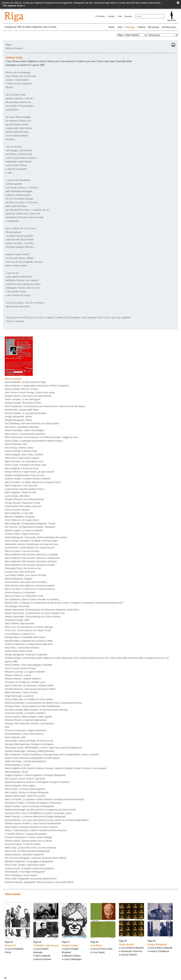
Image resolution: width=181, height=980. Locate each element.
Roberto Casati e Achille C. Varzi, (33, 823)
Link (120, 16)
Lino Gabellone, (33, 599)
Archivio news (169, 27)
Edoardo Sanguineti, (29, 861)
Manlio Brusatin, (21, 692)
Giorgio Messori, (30, 472)
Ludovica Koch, (29, 868)
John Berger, (17, 606)
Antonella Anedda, (17, 620)
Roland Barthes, (24, 734)
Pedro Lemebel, (23, 399)
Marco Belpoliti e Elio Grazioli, (31, 554)
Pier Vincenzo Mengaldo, (35, 858)
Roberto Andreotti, (39, 882)
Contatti (111, 16)
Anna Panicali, (26, 582)
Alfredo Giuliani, (29, 806)
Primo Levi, (29, 627)
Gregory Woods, (28, 396)
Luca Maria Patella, (26, 575)
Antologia (130, 27)
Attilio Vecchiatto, (26, 761)
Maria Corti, (27, 851)
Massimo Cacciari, (25, 672)
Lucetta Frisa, (20, 572)
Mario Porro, (22, 458)
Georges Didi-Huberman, (29, 724)
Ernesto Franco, (22, 534)
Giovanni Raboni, (23, 844)
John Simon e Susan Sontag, (30, 392)
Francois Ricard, (26, 720)
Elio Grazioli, (30, 527)
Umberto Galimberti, (29, 644)
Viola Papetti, (25, 872)
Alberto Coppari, (24, 530)
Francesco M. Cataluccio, (25, 682)
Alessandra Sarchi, (43, 748)
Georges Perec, (32, 706)
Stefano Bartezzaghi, (30, 751)
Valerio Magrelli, (24, 455)
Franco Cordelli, (26, 413)
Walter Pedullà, (35, 817)
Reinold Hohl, (64, 603)
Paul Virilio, (22, 648)
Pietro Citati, (30, 848)
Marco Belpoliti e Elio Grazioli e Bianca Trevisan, (56, 768)
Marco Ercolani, (24, 461)
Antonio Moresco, (20, 592)
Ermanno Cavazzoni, (26, 730)
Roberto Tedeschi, (18, 675)
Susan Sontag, (21, 389)
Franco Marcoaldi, (29, 699)
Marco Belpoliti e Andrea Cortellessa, (52, 754)
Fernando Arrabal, (36, 710)
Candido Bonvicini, (30, 689)
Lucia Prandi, (30, 548)
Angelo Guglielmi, (35, 775)
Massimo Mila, (29, 641)
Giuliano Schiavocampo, (25, 475)
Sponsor (128, 16)
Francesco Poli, (38, 813)
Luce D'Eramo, (20, 634)
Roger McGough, (19, 696)
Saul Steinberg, (32, 423)
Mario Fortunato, (16, 444)
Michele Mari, (22, 410)
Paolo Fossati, (20, 668)
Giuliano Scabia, (23, 403)
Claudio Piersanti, (24, 499)
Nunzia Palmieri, (47, 820)
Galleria (141, 27)
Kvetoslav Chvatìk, (25, 713)
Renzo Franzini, (17, 510)
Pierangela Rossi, (23, 568)
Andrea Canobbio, (24, 430)
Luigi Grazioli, (25, 489)
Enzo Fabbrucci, (22, 520)
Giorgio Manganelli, (18, 417)
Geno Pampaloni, (21, 875)
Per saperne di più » (14, 6)
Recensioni (154, 27)
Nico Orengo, (19, 448)
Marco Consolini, (44, 799)
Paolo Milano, (31, 827)
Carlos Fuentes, (28, 717)
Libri (120, 27)
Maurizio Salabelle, (20, 517)
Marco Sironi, (25, 434)
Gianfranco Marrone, (37, 782)
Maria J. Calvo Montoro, (36, 830)
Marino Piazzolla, (29, 685)
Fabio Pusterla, (29, 665)
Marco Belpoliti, (25, 382)
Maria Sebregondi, (36, 537)
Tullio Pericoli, (30, 586)
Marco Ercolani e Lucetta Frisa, (30, 589)
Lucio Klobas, (17, 496)
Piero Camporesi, (45, 406)
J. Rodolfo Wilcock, (26, 834)
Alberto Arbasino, (23, 679)
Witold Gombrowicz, (43, 703)
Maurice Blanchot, (19, 579)
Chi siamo (100, 16)
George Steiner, (25, 637)
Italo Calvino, (27, 792)
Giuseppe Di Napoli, (33, 803)
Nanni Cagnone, (21, 485)
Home (112, 27)
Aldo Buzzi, (22, 427)
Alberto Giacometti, (42, 610)
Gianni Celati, (34, 441)
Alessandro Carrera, (32, 544)
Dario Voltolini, (19, 623)
